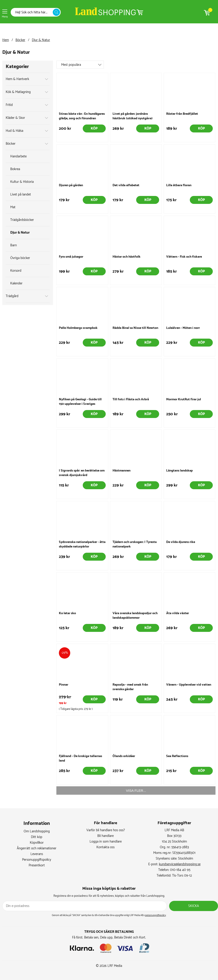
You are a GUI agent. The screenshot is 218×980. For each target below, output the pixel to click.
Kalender (16, 283)
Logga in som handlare (106, 842)
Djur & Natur (41, 40)
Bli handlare (105, 836)
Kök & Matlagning (18, 92)
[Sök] (33, 12)
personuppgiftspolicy (155, 915)
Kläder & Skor (15, 118)
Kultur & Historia (22, 182)
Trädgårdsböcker (22, 220)
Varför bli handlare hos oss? (106, 830)
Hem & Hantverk (17, 79)
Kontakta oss (105, 847)
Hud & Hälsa (14, 131)
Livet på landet (21, 194)
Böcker (20, 40)
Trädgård (12, 296)
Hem (6, 40)
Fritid (9, 105)
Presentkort (37, 865)
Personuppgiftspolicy (37, 860)
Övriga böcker (20, 258)
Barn (14, 245)
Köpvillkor (37, 843)
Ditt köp (37, 837)
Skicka (194, 906)
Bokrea (15, 169)
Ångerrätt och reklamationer (37, 848)
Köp (94, 128)
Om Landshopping (37, 831)
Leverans (37, 854)
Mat (13, 207)
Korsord (16, 271)
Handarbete (18, 156)
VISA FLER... (136, 791)
